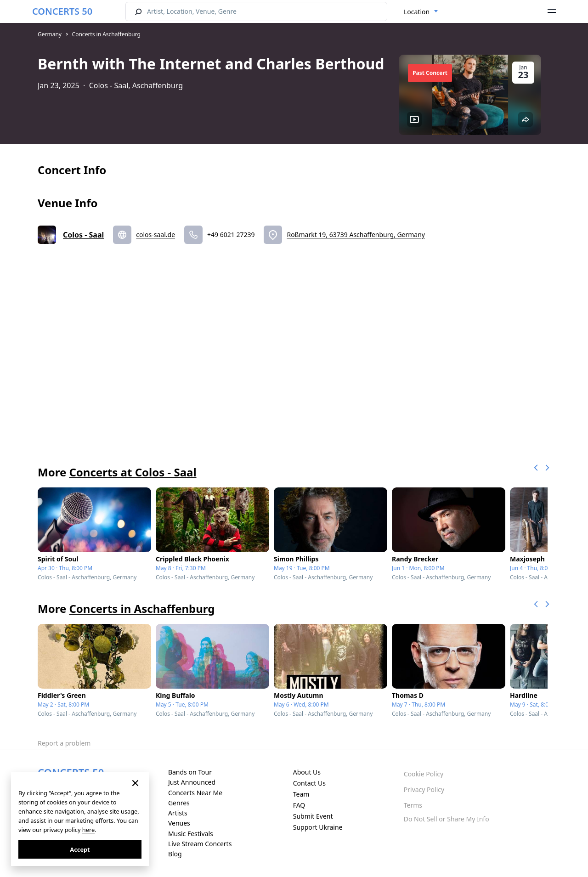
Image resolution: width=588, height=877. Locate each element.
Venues (179, 823)
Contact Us (309, 783)
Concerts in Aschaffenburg (106, 34)
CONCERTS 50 (62, 11)
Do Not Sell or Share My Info (447, 819)
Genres (179, 803)
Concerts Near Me (195, 793)
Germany (50, 34)
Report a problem (64, 743)
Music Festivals (191, 834)
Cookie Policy (424, 774)
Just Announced (192, 782)
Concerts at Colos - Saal (133, 472)
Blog (175, 854)
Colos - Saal (83, 235)
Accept (80, 849)
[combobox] (421, 12)
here (88, 830)
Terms (413, 805)
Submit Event (313, 816)
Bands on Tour (190, 772)
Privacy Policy (424, 789)
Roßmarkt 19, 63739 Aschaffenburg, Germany (356, 235)
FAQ (299, 805)
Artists (178, 813)
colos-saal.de (155, 235)
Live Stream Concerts (200, 844)
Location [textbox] (417, 12)
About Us (307, 772)
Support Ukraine (318, 827)
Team (301, 794)
